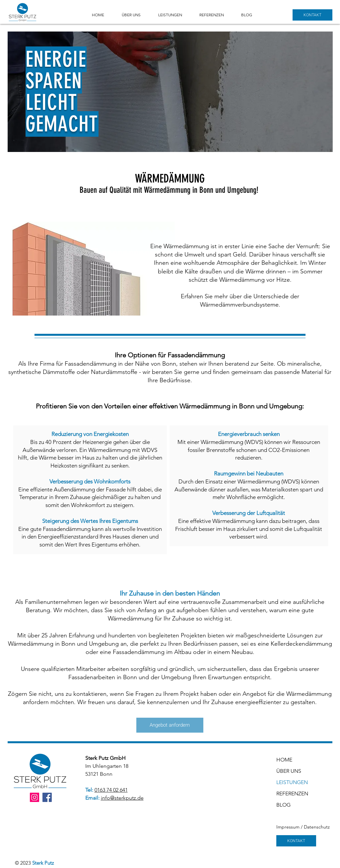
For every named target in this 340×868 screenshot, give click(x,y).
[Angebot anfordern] (170, 725)
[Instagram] (34, 797)
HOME (284, 760)
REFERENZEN (287, 794)
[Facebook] (47, 797)
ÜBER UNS (287, 771)
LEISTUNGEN (287, 782)
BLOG (283, 805)
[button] (174, 15)
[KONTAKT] (312, 15)
